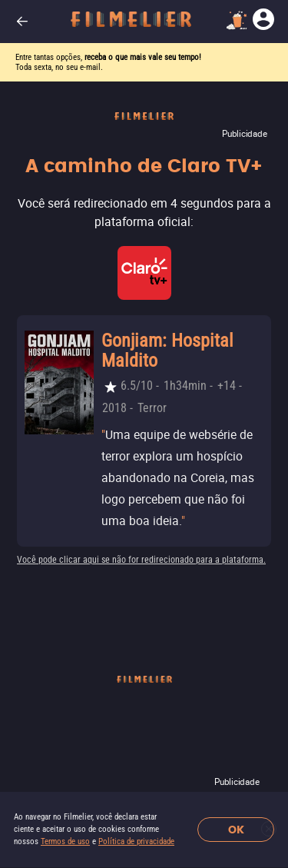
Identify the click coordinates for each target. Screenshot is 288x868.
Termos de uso (65, 841)
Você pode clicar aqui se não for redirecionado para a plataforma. (141, 560)
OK (236, 830)
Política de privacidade (136, 841)
